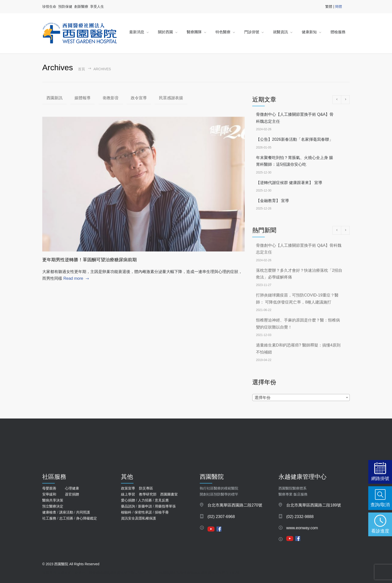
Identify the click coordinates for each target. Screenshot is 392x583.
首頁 (81, 69)
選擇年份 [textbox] (262, 398)
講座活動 (66, 512)
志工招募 (66, 518)
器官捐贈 (72, 494)
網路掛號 (380, 478)
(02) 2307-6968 (221, 517)
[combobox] (301, 397)
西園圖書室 (169, 494)
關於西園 (165, 32)
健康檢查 (49, 512)
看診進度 (380, 531)
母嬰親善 (49, 488)
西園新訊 (54, 98)
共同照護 (83, 512)
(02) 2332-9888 (300, 517)
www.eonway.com (302, 528)
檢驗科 (126, 512)
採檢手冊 (162, 512)
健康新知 (309, 32)
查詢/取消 (380, 505)
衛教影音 (111, 98)
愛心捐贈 (128, 500)
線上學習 (128, 494)
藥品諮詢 (128, 506)
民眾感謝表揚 (171, 98)
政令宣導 (139, 98)
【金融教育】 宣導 (272, 201)
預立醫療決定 (53, 506)
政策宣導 (128, 488)
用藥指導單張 (165, 506)
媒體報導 (82, 98)
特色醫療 (223, 32)
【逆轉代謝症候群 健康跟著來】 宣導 (289, 183)
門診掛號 (252, 32)
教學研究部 (148, 494)
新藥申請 (145, 506)
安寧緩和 (49, 494)
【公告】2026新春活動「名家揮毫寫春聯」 (294, 139)
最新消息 (137, 32)
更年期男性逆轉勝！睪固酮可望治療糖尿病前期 (89, 260)
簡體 (338, 6)
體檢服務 (338, 32)
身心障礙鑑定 (86, 518)
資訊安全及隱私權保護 (138, 518)
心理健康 (72, 488)
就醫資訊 (280, 32)
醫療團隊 (194, 32)
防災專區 (146, 488)
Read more (73, 278)
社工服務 (49, 518)
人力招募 (145, 500)
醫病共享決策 (53, 500)
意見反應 (162, 500)
